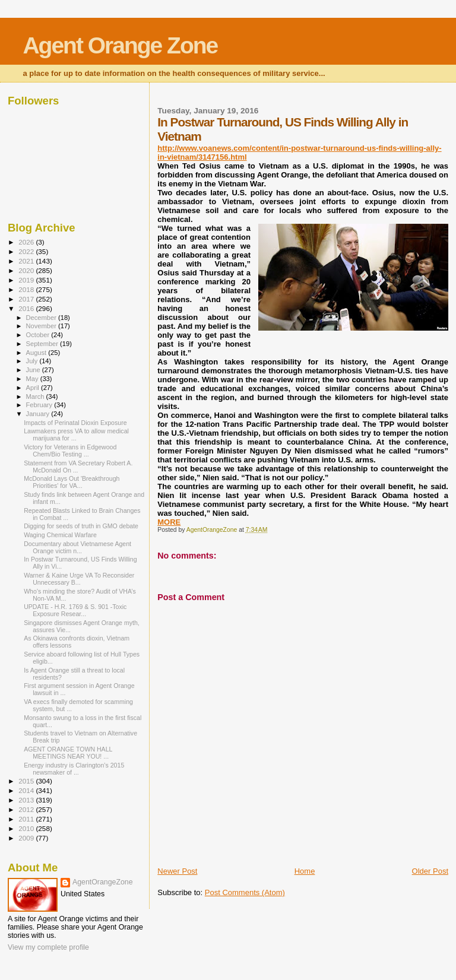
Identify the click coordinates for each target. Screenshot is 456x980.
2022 (27, 251)
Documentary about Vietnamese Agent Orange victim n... (77, 547)
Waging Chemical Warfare (60, 535)
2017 (27, 299)
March (36, 397)
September (43, 344)
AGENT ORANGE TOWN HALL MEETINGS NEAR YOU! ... (68, 753)
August (37, 353)
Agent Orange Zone (120, 45)
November (42, 326)
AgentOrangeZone (103, 882)
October (39, 335)
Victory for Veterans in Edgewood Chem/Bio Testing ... (70, 451)
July (33, 361)
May (33, 379)
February (40, 405)
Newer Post (177, 871)
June (34, 370)
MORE (169, 522)
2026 (27, 242)
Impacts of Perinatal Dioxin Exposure (75, 423)
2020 (27, 270)
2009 (27, 838)
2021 (27, 261)
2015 (27, 781)
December (42, 318)
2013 (27, 800)
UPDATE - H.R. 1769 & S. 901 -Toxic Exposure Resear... (75, 610)
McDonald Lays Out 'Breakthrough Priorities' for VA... (72, 482)
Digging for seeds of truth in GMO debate (81, 526)
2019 (27, 280)
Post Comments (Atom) (245, 892)
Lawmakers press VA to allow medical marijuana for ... (76, 435)
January (39, 414)
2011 (27, 819)
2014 (27, 790)
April (34, 388)
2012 (27, 809)
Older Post (430, 871)
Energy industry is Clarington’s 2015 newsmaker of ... (74, 769)
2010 (27, 828)
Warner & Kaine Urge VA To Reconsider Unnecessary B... (79, 579)
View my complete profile (48, 947)
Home (305, 871)
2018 (27, 289)
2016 (27, 308)
